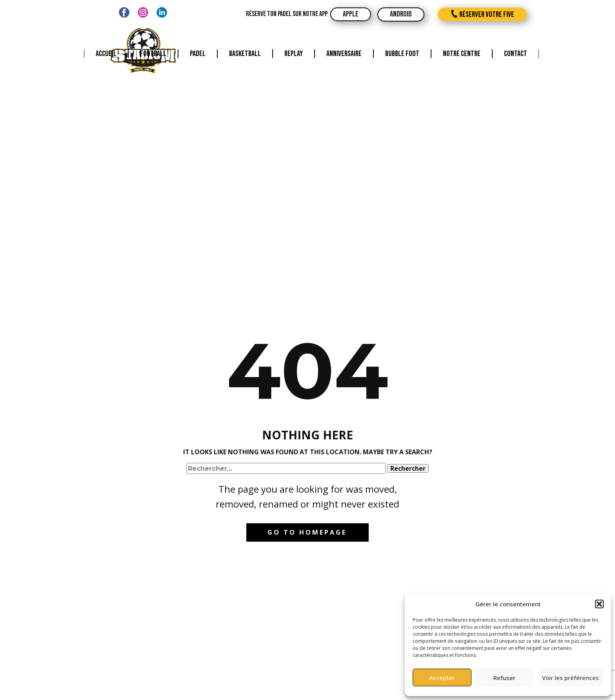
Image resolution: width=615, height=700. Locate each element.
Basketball (245, 54)
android (401, 14)
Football (153, 54)
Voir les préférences (570, 678)
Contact (516, 54)
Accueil (106, 54)
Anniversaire (344, 54)
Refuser (504, 678)
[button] (599, 604)
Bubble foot (402, 54)
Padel (198, 54)
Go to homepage (307, 532)
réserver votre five (482, 14)
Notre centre (462, 54)
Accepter (442, 678)
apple (351, 14)
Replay (294, 54)
